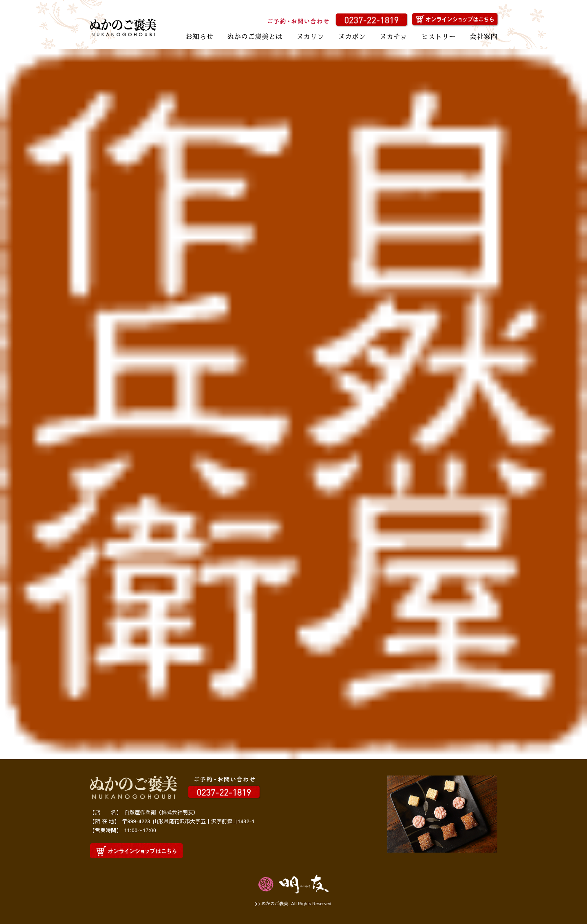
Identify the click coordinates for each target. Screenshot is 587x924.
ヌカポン (352, 37)
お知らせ (199, 37)
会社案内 (483, 37)
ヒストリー (438, 37)
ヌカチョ (393, 37)
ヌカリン (310, 37)
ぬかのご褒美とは (255, 37)
